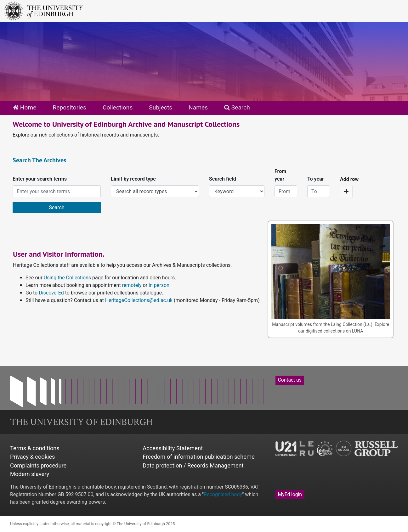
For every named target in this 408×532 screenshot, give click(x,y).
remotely (132, 285)
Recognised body (223, 494)
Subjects (161, 107)
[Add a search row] (346, 191)
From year (280, 175)
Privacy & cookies (33, 457)
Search (237, 107)
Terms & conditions (35, 448)
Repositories (69, 107)
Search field (223, 179)
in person (159, 285)
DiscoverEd (51, 293)
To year (316, 179)
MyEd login (290, 495)
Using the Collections (67, 278)
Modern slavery (30, 474)
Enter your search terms (40, 179)
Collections (118, 107)
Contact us (290, 380)
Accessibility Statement (173, 448)
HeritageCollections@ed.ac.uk (139, 300)
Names (198, 107)
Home (25, 107)
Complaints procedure (38, 465)
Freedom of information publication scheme (198, 457)
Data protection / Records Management (193, 465)
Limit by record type (133, 179)
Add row (349, 179)
